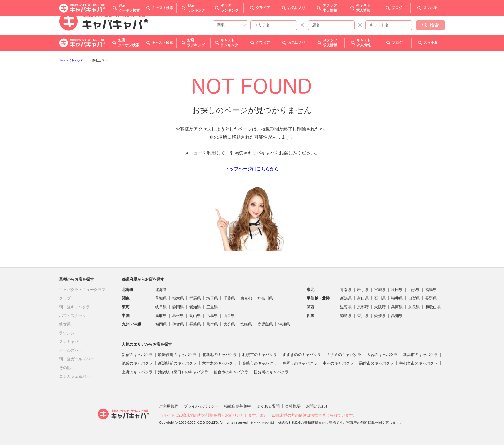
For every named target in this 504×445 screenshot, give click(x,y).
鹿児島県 (265, 324)
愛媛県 (380, 316)
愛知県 (195, 307)
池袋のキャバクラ (137, 363)
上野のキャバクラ (137, 372)
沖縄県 (284, 324)
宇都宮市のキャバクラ (419, 363)
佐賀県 (178, 324)
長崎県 (195, 324)
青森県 (346, 290)
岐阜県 (161, 307)
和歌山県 (433, 307)
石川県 (380, 298)
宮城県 (380, 290)
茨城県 (161, 298)
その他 (439, 14)
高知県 (397, 316)
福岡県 (161, 324)
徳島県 (346, 316)
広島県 (212, 316)
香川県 (363, 316)
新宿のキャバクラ (137, 355)
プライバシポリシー (201, 406)
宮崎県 (246, 324)
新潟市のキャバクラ (420, 355)
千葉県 (229, 298)
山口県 (229, 316)
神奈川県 (265, 298)
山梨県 (414, 298)
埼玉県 (212, 298)
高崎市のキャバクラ (260, 363)
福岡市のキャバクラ (300, 363)
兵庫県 (397, 307)
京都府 (363, 307)
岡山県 (195, 316)
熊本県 (212, 324)
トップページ (414, 14)
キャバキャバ (71, 60)
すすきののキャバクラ (302, 355)
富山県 (363, 298)
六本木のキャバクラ (220, 363)
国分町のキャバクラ (271, 372)
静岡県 (178, 307)
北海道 (161, 290)
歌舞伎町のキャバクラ (177, 355)
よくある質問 (268, 406)
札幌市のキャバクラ (260, 355)
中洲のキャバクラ (338, 363)
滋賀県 (346, 307)
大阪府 (380, 307)
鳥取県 (161, 316)
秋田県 (397, 290)
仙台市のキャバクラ (231, 372)
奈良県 (414, 307)
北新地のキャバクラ (220, 355)
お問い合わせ (318, 406)
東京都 (246, 298)
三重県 (212, 307)
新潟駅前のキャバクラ (177, 363)
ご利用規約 (169, 406)
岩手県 (363, 290)
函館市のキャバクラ (376, 363)
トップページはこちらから (252, 169)
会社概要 (293, 406)
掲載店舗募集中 (238, 406)
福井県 (397, 298)
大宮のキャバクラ (382, 355)
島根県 (178, 316)
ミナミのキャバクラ (344, 355)
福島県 (431, 290)
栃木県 (178, 298)
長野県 (431, 298)
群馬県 (195, 298)
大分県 (229, 324)
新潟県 (346, 298)
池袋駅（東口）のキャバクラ (183, 372)
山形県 (414, 290)
